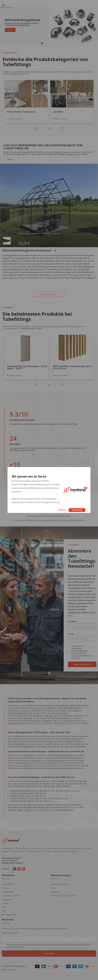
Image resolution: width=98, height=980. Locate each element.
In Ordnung (77, 510)
